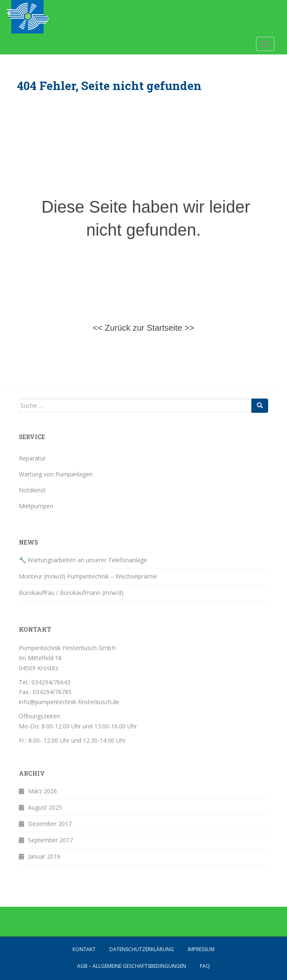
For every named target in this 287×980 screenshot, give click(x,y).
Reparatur (32, 458)
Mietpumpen (36, 506)
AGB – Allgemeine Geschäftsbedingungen (132, 966)
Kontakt (84, 949)
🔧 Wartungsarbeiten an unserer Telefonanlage (83, 560)
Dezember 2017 (50, 824)
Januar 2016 (44, 856)
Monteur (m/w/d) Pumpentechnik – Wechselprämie (88, 576)
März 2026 (43, 791)
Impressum (201, 949)
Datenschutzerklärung (142, 949)
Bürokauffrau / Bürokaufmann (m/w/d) (71, 593)
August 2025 (45, 807)
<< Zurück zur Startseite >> (143, 328)
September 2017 (50, 840)
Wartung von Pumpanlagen (56, 474)
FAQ (205, 966)
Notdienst (32, 490)
